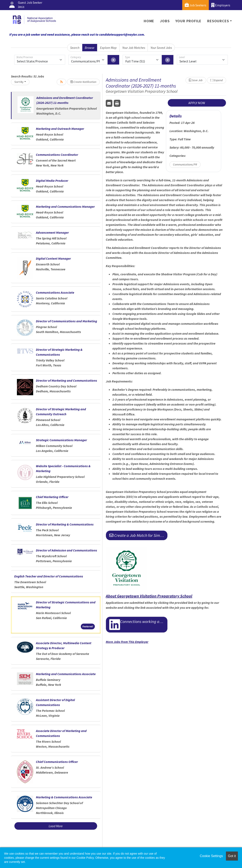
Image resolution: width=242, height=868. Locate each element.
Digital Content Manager (53, 258)
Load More (56, 826)
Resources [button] (218, 21)
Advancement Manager (52, 232)
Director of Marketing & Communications (65, 524)
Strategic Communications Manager (61, 440)
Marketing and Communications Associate (66, 674)
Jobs (165, 21)
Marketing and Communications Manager (65, 206)
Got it (232, 856)
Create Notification (83, 82)
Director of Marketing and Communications (66, 380)
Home (149, 21)
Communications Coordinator (57, 155)
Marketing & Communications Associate (64, 797)
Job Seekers (196, 5)
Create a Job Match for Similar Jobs (138, 535)
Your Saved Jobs (161, 48)
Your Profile (189, 21)
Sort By (19, 82)
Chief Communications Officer (57, 762)
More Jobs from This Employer (127, 642)
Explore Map (108, 48)
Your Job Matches (134, 48)
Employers (221, 5)
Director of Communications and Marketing (66, 321)
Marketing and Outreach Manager (60, 129)
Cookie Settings (211, 856)
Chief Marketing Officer (52, 497)
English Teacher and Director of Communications (49, 576)
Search (75, 48)
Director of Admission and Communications (66, 550)
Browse (90, 48)
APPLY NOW (197, 103)
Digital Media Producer (52, 181)
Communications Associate (55, 292)
